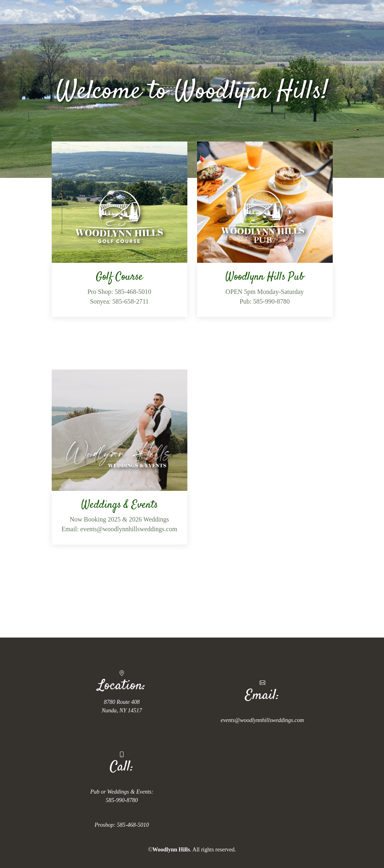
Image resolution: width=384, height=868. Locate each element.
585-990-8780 (122, 800)
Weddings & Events (120, 505)
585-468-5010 (133, 825)
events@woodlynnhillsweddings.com (262, 720)
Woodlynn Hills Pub (265, 277)
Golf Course (119, 277)
